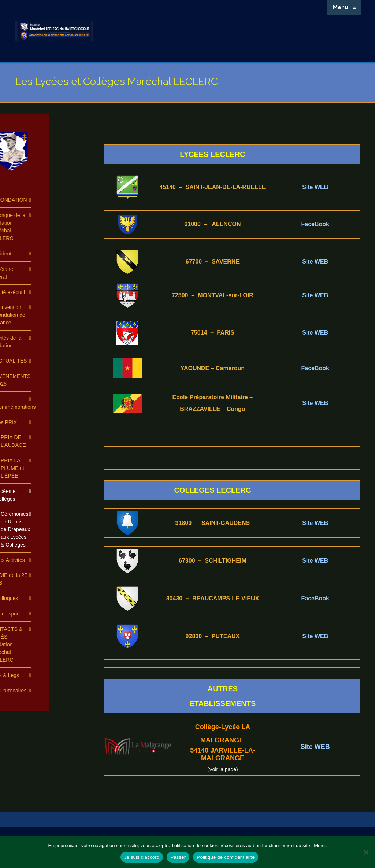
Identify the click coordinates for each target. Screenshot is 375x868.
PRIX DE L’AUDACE (13, 441)
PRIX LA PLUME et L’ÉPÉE (12, 468)
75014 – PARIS (213, 333)
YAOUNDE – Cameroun (213, 368)
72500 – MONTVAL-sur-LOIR (213, 295)
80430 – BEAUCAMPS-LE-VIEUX (213, 598)
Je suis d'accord (142, 857)
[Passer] (366, 852)
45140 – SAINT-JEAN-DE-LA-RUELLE (212, 187)
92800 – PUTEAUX (213, 636)
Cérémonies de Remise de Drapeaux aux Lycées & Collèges (15, 529)
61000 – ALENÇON (212, 224)
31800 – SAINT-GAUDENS (213, 523)
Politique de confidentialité (226, 857)
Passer (178, 857)
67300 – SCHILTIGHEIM (213, 561)
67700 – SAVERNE (213, 262)
